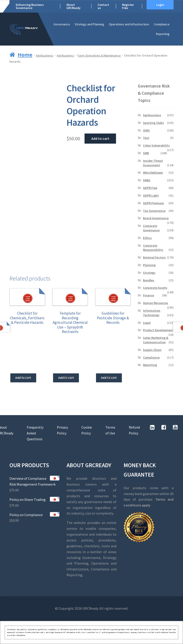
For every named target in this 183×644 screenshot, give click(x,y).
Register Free (128, 6)
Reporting (163, 34)
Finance (148, 295)
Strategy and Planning (89, 24)
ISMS (146, 130)
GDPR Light (151, 195)
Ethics (147, 238)
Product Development (158, 330)
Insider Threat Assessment (153, 163)
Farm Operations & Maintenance (99, 55)
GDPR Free (150, 188)
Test (146, 138)
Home (25, 55)
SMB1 (147, 180)
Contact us (103, 6)
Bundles (149, 280)
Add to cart (100, 138)
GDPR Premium (153, 203)
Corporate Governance (151, 228)
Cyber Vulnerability (156, 145)
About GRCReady (73, 6)
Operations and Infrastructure (129, 24)
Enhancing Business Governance (30, 6)
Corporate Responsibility (153, 248)
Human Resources (156, 303)
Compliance (162, 24)
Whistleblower (153, 173)
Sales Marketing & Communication (156, 340)
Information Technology (152, 313)
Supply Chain (152, 350)
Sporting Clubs (153, 123)
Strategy (149, 273)
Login (160, 5)
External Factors (154, 257)
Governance (62, 24)
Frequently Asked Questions (35, 433)
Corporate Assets (155, 288)
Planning (149, 265)
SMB (146, 153)
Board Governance (156, 218)
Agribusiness (45, 55)
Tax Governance (154, 211)
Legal (147, 323)
